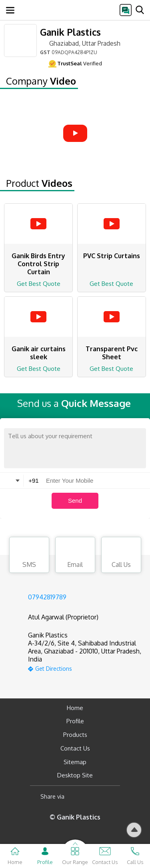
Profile (75, 721)
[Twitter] (111, 796)
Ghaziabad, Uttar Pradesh (80, 43)
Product (39, 183)
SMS (29, 556)
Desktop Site (75, 775)
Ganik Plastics (70, 32)
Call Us (121, 556)
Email (75, 556)
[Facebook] (77, 796)
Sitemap (75, 762)
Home (75, 708)
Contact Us (75, 748)
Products (75, 735)
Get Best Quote (39, 284)
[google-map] (85, 668)
